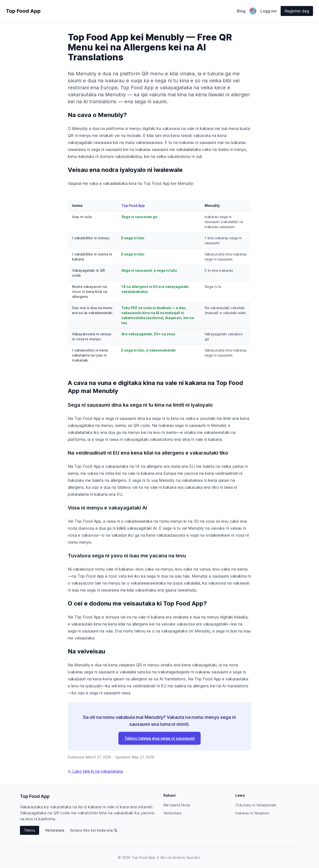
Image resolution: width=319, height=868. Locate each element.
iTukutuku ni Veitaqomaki (256, 805)
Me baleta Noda (177, 805)
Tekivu (30, 830)
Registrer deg (297, 11)
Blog (241, 11)
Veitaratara (55, 830)
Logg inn (269, 11)
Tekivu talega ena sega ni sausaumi (159, 738)
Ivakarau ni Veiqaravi (252, 813)
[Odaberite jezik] (253, 11)
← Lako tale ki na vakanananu (95, 771)
